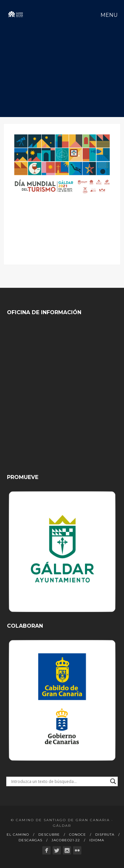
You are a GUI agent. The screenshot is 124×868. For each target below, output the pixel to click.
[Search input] (59, 781)
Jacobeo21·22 (66, 840)
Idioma (97, 840)
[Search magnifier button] (113, 781)
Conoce (78, 835)
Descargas (30, 840)
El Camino (18, 835)
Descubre (49, 835)
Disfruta (105, 835)
